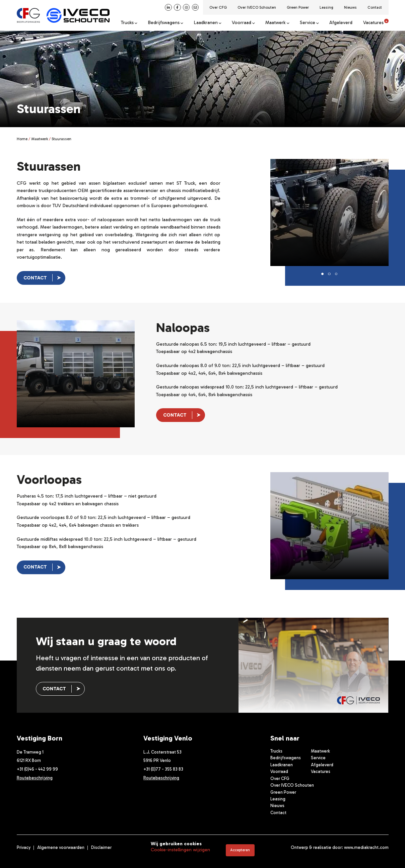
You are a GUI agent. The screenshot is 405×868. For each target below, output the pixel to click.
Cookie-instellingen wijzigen (180, 850)
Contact (375, 7)
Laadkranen (206, 23)
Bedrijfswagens (164, 23)
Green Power (298, 7)
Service (308, 23)
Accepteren (240, 850)
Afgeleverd (341, 23)
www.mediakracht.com (366, 847)
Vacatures (376, 23)
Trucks (127, 23)
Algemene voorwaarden (61, 847)
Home (22, 139)
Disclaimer (101, 847)
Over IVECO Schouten (257, 7)
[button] (323, 274)
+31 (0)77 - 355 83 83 (163, 769)
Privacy (24, 847)
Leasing (326, 7)
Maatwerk (275, 23)
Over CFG (218, 7)
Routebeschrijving (35, 778)
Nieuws (350, 7)
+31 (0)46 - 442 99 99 (37, 769)
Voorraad (242, 23)
